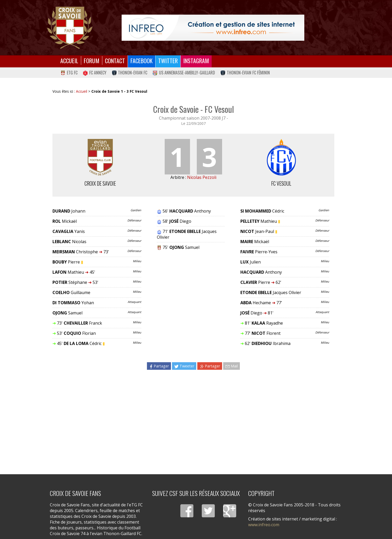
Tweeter (184, 366)
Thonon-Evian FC (130, 73)
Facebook (142, 60)
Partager (159, 366)
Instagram (196, 60)
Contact (115, 60)
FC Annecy (95, 73)
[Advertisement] (194, 419)
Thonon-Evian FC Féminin (245, 73)
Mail (231, 366)
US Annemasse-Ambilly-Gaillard (184, 73)
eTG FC (69, 73)
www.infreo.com (264, 525)
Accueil (69, 60)
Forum (92, 60)
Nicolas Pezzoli (202, 177)
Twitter (168, 60)
